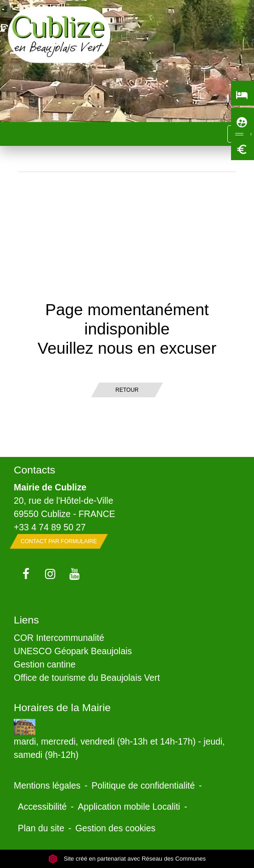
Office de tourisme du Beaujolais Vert (87, 678)
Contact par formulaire (59, 541)
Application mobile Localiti (129, 807)
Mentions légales (47, 785)
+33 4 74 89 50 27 (50, 527)
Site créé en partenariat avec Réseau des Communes (127, 859)
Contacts (34, 470)
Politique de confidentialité (143, 785)
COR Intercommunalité (59, 638)
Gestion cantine (45, 664)
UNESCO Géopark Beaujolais (73, 651)
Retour (127, 390)
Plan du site (41, 828)
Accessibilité (42, 807)
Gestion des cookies (115, 828)
